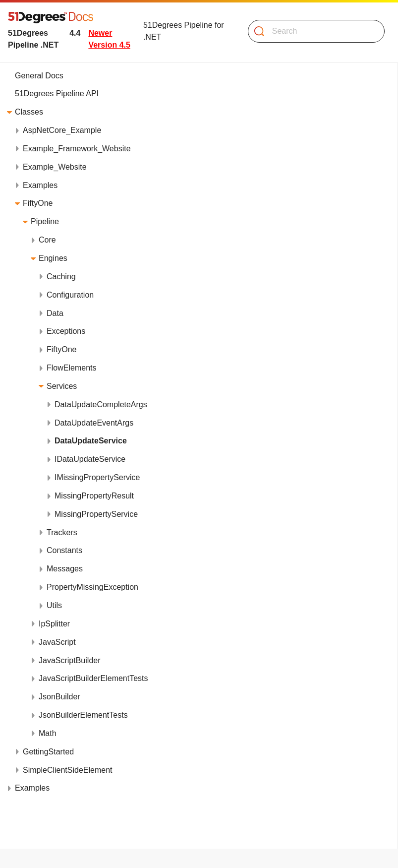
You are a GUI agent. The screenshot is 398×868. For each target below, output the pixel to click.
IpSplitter (54, 624)
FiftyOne (38, 203)
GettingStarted (48, 752)
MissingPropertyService (96, 514)
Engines (53, 258)
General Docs (39, 76)
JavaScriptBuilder (70, 660)
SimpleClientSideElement (68, 770)
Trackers (62, 532)
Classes (29, 112)
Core (47, 240)
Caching (61, 277)
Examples (40, 185)
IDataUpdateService (90, 459)
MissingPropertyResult (94, 496)
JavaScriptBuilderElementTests (93, 678)
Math (48, 733)
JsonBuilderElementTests (83, 715)
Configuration (70, 295)
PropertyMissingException (92, 587)
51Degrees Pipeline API (57, 93)
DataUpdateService (91, 441)
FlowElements (71, 368)
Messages (65, 569)
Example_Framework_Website (77, 149)
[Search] (312, 31)
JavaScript (57, 642)
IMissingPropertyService (97, 477)
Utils (54, 605)
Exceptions (66, 331)
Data (55, 313)
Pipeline (45, 221)
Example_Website (55, 167)
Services (62, 386)
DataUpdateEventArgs (94, 423)
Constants (64, 550)
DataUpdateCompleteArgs (101, 404)
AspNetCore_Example (62, 130)
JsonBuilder (59, 697)
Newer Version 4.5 (109, 39)
